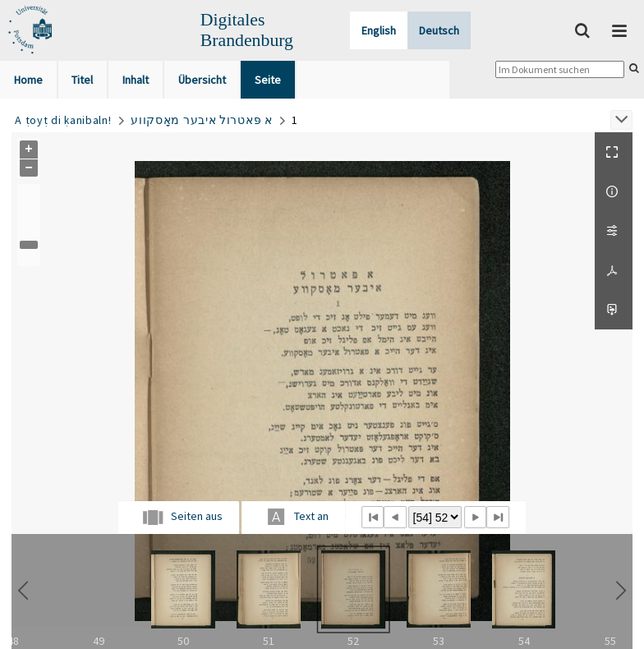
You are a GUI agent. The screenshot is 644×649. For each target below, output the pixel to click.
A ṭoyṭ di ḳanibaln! (63, 120)
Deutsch (439, 30)
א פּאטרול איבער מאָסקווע (201, 120)
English (379, 30)
